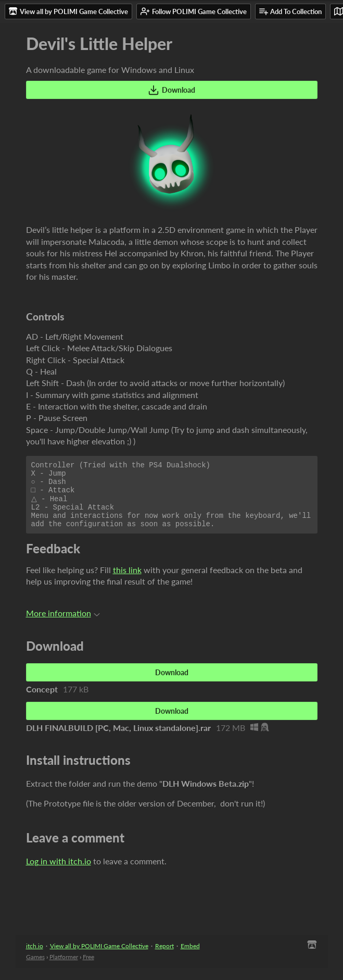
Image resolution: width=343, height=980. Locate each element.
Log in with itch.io (59, 873)
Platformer (64, 969)
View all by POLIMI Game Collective (99, 958)
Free (88, 969)
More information (63, 625)
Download (171, 90)
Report (164, 958)
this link (127, 582)
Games (35, 969)
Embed (190, 958)
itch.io (35, 958)
